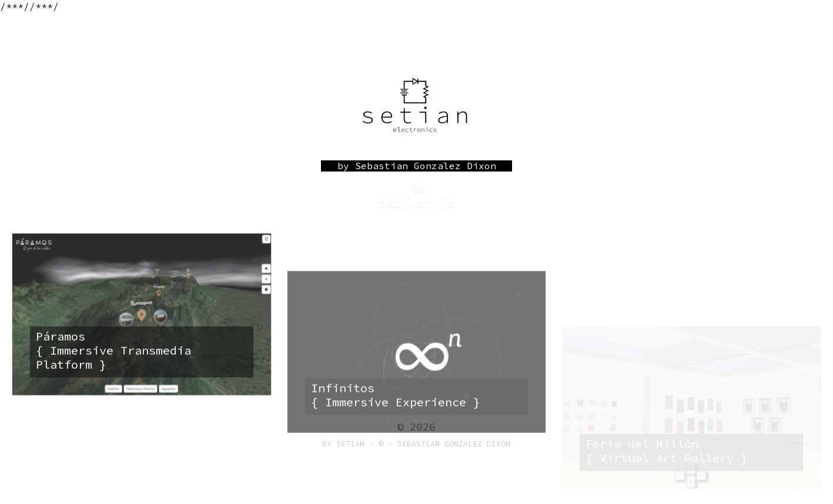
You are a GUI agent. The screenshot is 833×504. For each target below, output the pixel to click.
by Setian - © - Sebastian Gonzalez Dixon (416, 444)
